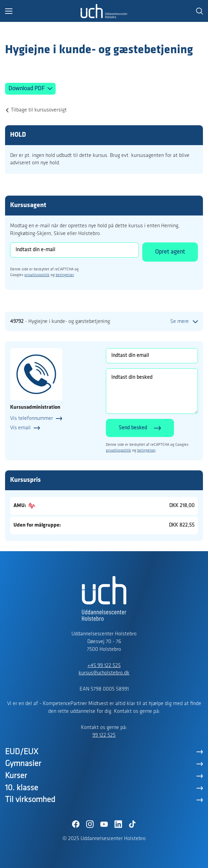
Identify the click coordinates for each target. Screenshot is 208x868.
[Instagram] (90, 824)
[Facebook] (76, 824)
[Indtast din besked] (152, 391)
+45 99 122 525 (104, 666)
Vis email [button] (20, 428)
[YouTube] (104, 824)
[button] (43, 11)
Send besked (133, 428)
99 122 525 (104, 735)
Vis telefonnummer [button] (32, 419)
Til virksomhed (30, 800)
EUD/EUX (22, 752)
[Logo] (104, 11)
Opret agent (170, 252)
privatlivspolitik (37, 275)
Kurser (16, 776)
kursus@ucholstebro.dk (104, 673)
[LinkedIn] (118, 824)
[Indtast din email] (152, 356)
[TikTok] (132, 824)
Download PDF (27, 89)
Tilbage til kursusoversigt (39, 110)
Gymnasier (23, 764)
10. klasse (22, 788)
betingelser (65, 275)
